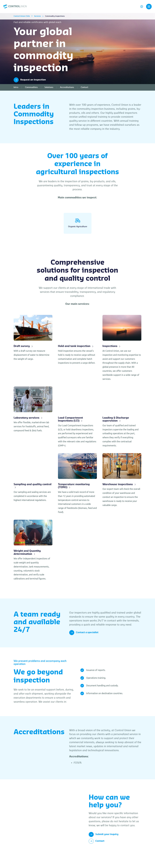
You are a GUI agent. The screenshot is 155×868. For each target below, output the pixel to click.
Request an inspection (30, 83)
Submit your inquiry (104, 844)
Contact (85, 90)
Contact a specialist (84, 642)
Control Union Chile (22, 19)
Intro (16, 90)
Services (37, 19)
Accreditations (67, 90)
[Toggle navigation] (149, 8)
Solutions (49, 90)
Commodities (31, 90)
